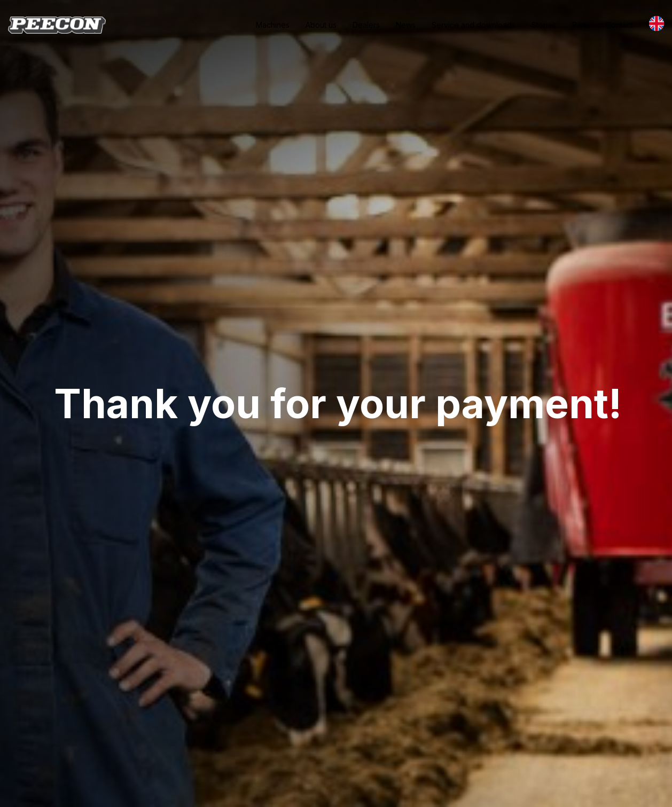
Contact (619, 25)
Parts (581, 25)
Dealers (366, 25)
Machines (273, 25)
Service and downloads (474, 25)
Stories (544, 25)
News (406, 25)
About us (321, 25)
